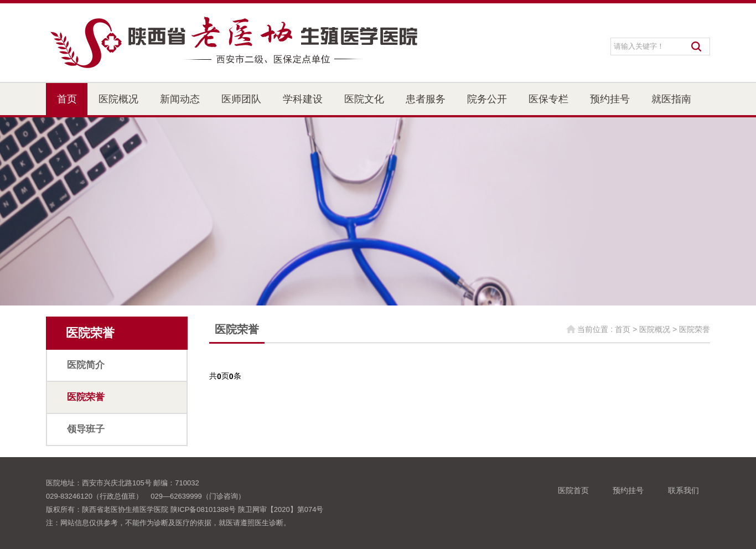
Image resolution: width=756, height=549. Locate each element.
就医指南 (671, 99)
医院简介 (86, 365)
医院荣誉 (86, 397)
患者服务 (426, 99)
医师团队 (241, 99)
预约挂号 (610, 99)
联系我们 (683, 490)
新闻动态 (180, 99)
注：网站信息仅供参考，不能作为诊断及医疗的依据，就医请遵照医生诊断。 (168, 523)
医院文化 (364, 99)
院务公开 (487, 99)
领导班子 (86, 429)
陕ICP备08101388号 (203, 509)
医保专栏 (548, 99)
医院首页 (573, 490)
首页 (67, 99)
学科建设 (303, 99)
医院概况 (118, 99)
